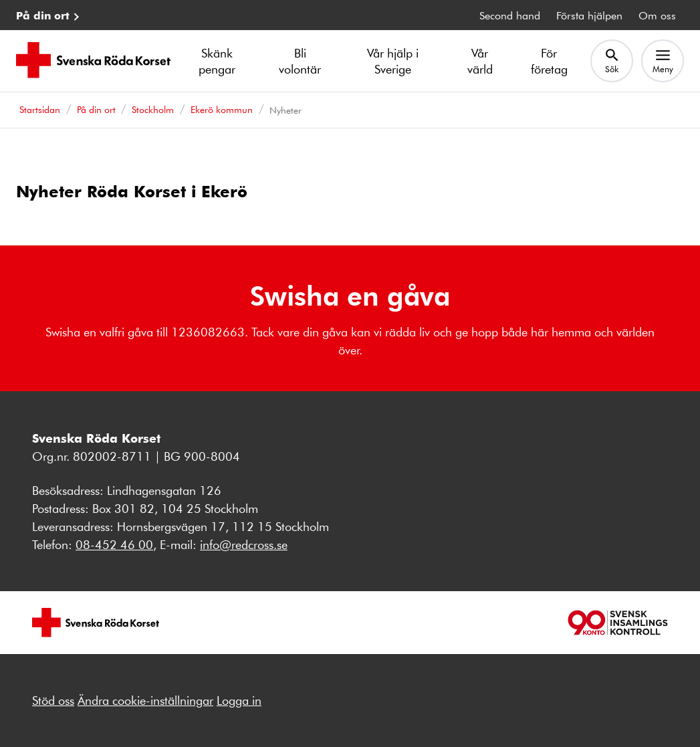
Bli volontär (300, 61)
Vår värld (480, 61)
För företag (549, 61)
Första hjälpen (589, 15)
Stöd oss (53, 700)
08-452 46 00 (114, 544)
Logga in (239, 700)
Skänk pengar (217, 61)
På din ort (43, 15)
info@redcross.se (244, 544)
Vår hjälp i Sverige (393, 61)
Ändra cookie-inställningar (145, 700)
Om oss (657, 15)
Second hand (510, 15)
